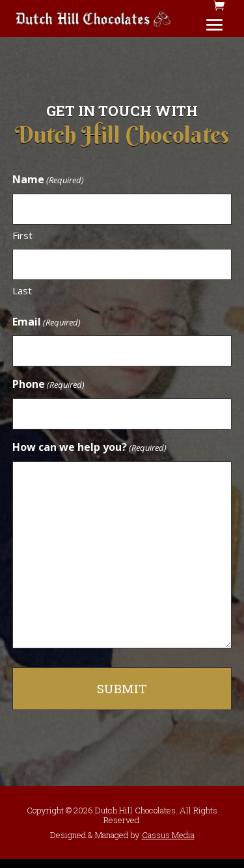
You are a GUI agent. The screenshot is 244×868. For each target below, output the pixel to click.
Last (22, 290)
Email (47, 323)
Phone (48, 385)
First (22, 235)
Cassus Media (168, 835)
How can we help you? (89, 448)
